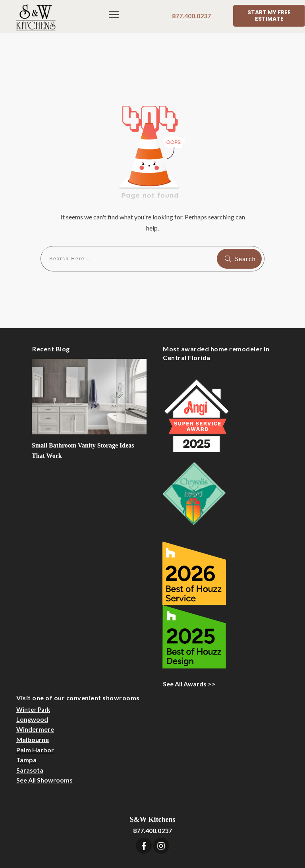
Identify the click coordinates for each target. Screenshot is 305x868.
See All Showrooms (44, 735)
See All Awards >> (189, 639)
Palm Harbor (35, 705)
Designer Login (203, 830)
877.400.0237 (191, 16)
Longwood (32, 675)
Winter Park (33, 665)
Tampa (26, 715)
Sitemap (242, 830)
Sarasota (30, 726)
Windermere (35, 685)
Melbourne (33, 695)
